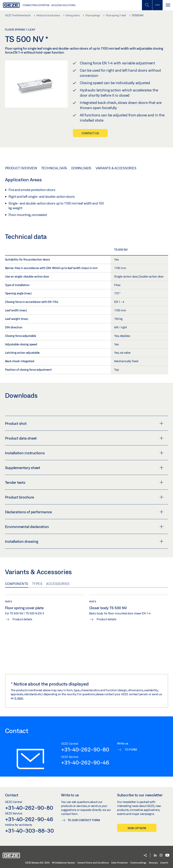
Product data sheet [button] (84, 438)
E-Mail (19, 698)
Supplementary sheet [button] (84, 468)
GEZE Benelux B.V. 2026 (37, 863)
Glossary (153, 863)
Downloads (81, 168)
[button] (145, 856)
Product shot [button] (84, 423)
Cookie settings (138, 863)
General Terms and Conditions (93, 863)
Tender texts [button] (84, 482)
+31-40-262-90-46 (85, 762)
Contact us (90, 133)
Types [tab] (37, 584)
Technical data (54, 168)
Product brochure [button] (84, 497)
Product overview (21, 168)
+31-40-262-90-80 (85, 749)
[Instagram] (161, 855)
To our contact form (84, 820)
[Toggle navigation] (168, 5)
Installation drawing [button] (84, 541)
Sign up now (137, 828)
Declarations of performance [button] (84, 512)
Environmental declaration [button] (84, 527)
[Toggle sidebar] (157, 5)
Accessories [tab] (58, 584)
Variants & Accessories (116, 168)
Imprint (164, 863)
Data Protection (120, 863)
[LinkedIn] (155, 855)
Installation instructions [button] (84, 453)
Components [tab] (17, 584)
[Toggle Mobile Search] (147, 5)
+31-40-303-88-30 (29, 831)
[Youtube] (167, 855)
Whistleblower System (63, 863)
